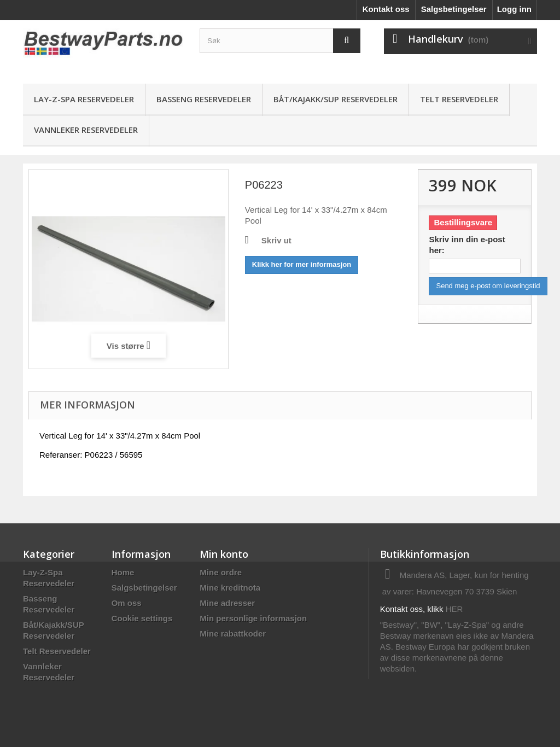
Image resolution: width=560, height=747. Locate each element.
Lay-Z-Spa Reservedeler (84, 99)
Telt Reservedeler (459, 99)
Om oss (127, 603)
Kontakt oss (386, 9)
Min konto (224, 554)
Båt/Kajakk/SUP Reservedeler (336, 99)
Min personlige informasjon (253, 618)
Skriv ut (276, 240)
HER (454, 609)
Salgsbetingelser (454, 9)
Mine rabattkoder (233, 634)
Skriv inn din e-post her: (467, 245)
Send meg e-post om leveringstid (488, 286)
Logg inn (514, 9)
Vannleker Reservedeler (86, 130)
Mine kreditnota (230, 588)
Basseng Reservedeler (204, 99)
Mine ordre (221, 572)
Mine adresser (227, 603)
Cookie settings (142, 618)
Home (123, 572)
